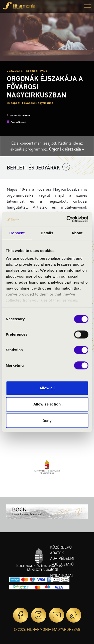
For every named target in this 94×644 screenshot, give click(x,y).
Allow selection (47, 404)
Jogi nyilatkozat (62, 572)
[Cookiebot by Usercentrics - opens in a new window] (67, 219)
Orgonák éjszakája (18, 115)
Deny (47, 421)
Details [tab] (47, 233)
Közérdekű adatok (61, 550)
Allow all (47, 388)
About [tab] (77, 233)
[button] (87, 7)
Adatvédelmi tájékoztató (62, 561)
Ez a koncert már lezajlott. (35, 143)
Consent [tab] (17, 233)
